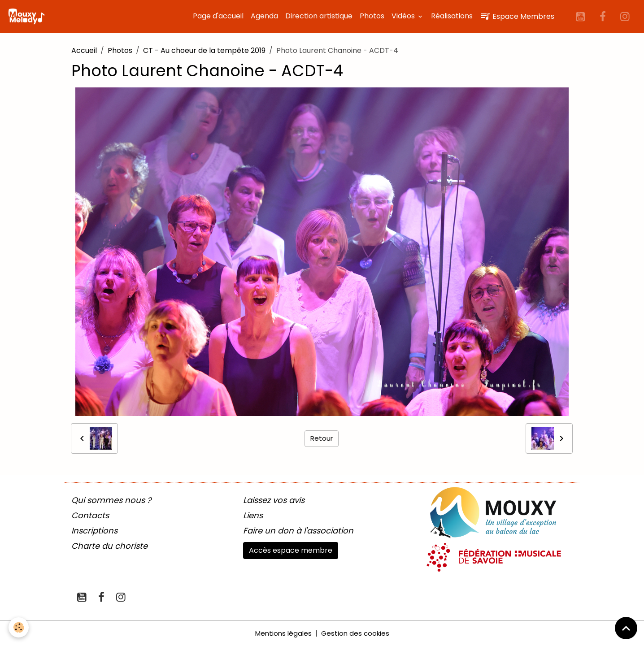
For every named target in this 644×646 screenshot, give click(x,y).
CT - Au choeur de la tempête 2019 (204, 50)
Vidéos (404, 16)
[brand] (28, 17)
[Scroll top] (626, 628)
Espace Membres (517, 16)
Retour (322, 438)
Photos (372, 16)
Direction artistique (319, 16)
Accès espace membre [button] (291, 550)
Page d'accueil (218, 16)
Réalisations (452, 16)
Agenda (264, 16)
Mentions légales (282, 633)
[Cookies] (19, 627)
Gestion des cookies (356, 633)
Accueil (84, 50)
